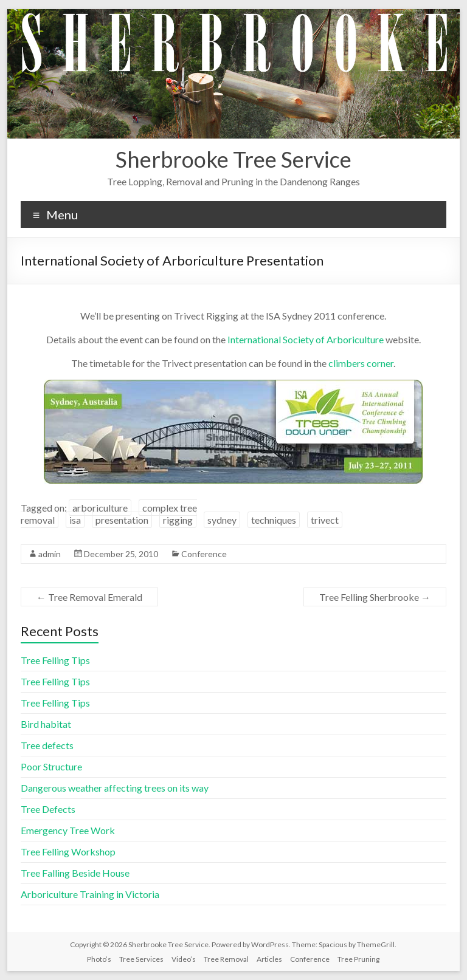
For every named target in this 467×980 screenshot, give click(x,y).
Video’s (184, 959)
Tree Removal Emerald (89, 597)
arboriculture (100, 508)
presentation (122, 520)
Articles (269, 959)
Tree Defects (48, 809)
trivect (325, 520)
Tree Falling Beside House (75, 873)
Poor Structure (51, 766)
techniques (274, 520)
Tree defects (47, 745)
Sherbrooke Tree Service (233, 159)
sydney (222, 520)
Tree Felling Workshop (68, 852)
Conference (204, 554)
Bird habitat (46, 724)
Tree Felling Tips (55, 660)
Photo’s (99, 959)
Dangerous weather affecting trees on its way (115, 788)
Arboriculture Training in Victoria (90, 894)
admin (50, 554)
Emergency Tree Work (68, 830)
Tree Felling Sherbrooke (375, 597)
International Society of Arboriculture (306, 339)
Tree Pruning (358, 959)
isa (75, 520)
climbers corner (361, 363)
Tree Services (141, 959)
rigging (178, 520)
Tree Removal (226, 959)
